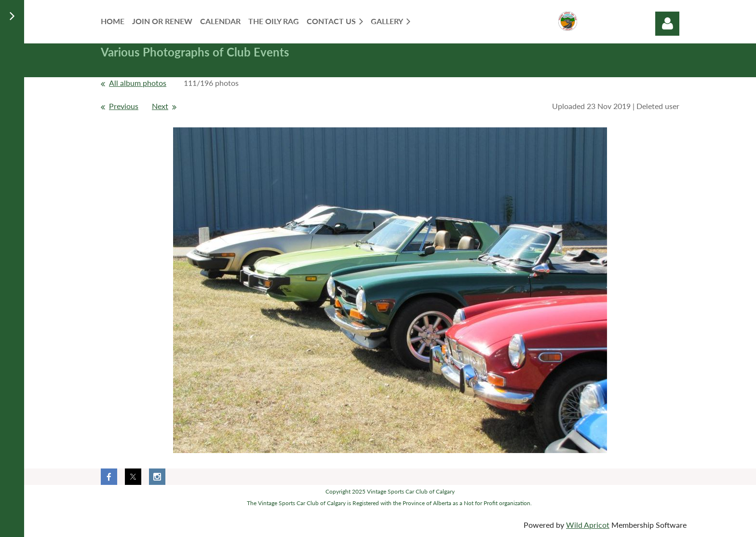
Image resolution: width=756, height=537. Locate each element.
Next (160, 106)
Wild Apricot (588, 525)
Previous (124, 106)
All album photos (138, 83)
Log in (667, 24)
